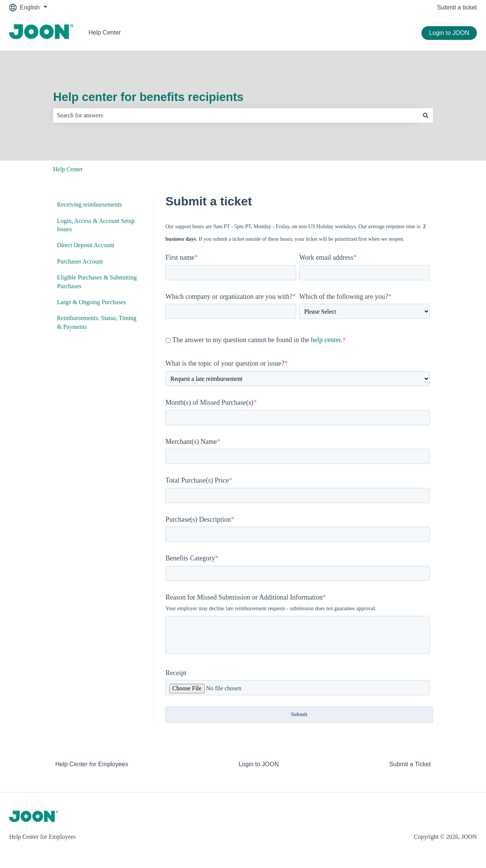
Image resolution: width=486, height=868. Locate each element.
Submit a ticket (457, 7)
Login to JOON (449, 33)
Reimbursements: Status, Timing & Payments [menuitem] (97, 322)
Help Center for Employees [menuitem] (92, 764)
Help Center (105, 32)
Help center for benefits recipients (148, 97)
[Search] (426, 115)
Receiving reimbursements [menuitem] (89, 204)
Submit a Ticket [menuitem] (410, 764)
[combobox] (236, 115)
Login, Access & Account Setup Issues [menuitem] (96, 225)
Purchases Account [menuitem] (80, 261)
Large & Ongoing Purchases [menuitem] (91, 302)
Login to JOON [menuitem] (259, 764)
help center (326, 340)
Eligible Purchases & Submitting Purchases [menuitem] (97, 282)
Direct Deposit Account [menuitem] (86, 245)
